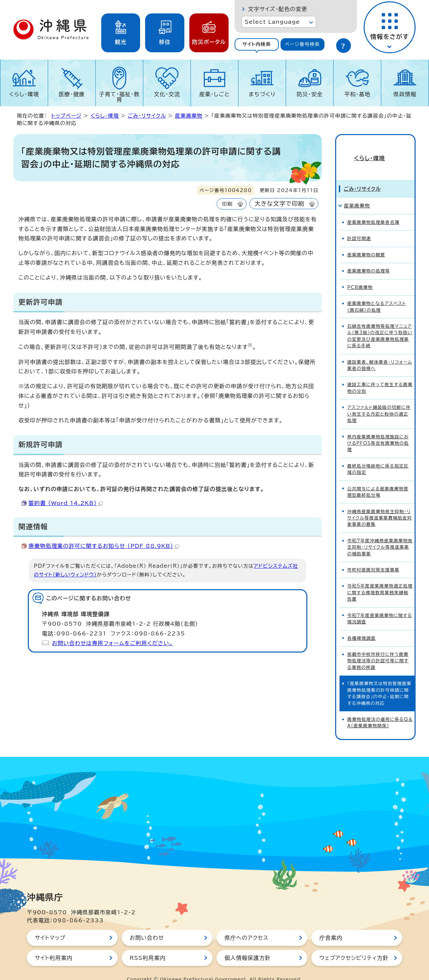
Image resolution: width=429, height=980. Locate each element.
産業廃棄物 (189, 116)
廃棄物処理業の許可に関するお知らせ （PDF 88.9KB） (104, 546)
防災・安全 (310, 94)
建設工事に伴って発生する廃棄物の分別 (380, 376)
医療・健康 (72, 94)
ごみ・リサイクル (147, 116)
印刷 (227, 204)
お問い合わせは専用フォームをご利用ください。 (112, 643)
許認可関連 (359, 227)
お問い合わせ (147, 926)
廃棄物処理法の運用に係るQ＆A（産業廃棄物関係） (380, 711)
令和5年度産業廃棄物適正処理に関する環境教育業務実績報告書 (380, 581)
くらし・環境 (24, 94)
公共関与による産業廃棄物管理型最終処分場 (378, 480)
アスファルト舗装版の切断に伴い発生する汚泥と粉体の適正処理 (379, 402)
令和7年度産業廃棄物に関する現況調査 (380, 607)
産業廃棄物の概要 (366, 243)
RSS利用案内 (148, 946)
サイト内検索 (257, 44)
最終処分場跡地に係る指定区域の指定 (378, 457)
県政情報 (405, 94)
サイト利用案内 (54, 946)
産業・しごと (214, 94)
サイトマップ (50, 926)
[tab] (257, 44)
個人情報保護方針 (248, 946)
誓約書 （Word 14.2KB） (66, 503)
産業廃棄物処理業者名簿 (373, 210)
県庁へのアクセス (247, 926)
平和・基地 (357, 94)
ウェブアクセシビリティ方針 (354, 946)
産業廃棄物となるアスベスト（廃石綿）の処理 (377, 295)
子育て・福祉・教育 (119, 97)
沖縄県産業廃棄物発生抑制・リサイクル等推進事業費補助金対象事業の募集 (380, 506)
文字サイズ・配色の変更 (278, 9)
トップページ (66, 116)
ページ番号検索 (302, 44)
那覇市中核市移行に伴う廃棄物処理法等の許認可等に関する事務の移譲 (378, 649)
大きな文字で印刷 (280, 204)
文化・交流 (167, 94)
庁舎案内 (331, 926)
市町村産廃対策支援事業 (373, 558)
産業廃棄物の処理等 (369, 259)
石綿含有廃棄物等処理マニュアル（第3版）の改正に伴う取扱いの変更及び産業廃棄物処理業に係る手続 (380, 324)
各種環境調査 (361, 626)
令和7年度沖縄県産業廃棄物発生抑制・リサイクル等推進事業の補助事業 (380, 535)
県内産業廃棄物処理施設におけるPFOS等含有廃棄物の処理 (378, 431)
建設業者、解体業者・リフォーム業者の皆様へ (380, 353)
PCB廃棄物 (360, 275)
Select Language (272, 22)
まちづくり (262, 94)
